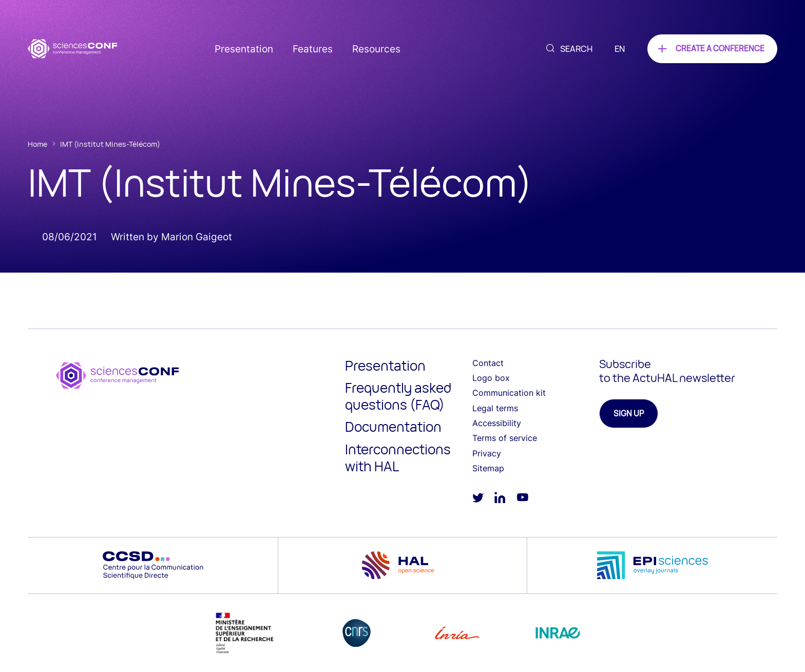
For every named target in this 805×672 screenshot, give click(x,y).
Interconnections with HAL (398, 458)
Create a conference (720, 49)
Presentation (244, 49)
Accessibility (497, 423)
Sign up (629, 414)
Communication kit (509, 393)
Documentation (393, 427)
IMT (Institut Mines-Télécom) (110, 144)
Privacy (487, 453)
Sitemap (488, 468)
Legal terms (495, 408)
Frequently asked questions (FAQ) (398, 396)
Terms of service (505, 438)
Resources (376, 49)
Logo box (491, 378)
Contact (488, 363)
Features (313, 49)
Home (37, 144)
